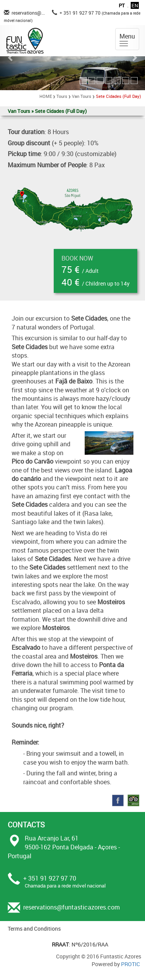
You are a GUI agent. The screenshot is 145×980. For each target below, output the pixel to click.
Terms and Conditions (34, 929)
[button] (11, 58)
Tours (62, 96)
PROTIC (130, 964)
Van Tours (82, 96)
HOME (46, 96)
